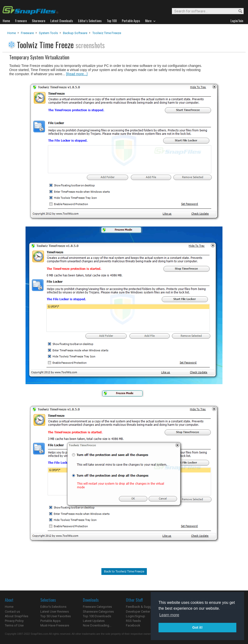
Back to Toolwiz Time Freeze (124, 571)
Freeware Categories (97, 607)
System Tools (48, 33)
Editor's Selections (53, 607)
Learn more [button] (169, 615)
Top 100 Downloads (97, 616)
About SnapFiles (17, 616)
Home (12, 33)
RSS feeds (133, 621)
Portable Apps (50, 621)
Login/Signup (136, 616)
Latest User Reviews (55, 612)
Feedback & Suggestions (144, 607)
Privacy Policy (14, 621)
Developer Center (138, 612)
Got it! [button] (197, 627)
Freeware (27, 33)
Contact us (12, 612)
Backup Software (75, 33)
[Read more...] (77, 74)
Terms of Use (14, 625)
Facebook (133, 625)
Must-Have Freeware (55, 625)
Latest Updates (94, 621)
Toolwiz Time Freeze (107, 33)
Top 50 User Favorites (56, 616)
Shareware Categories (98, 612)
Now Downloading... (97, 625)
